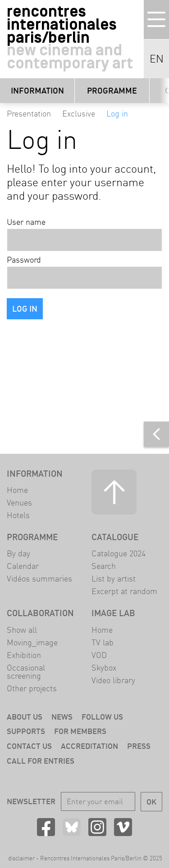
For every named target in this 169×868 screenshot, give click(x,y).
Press (139, 746)
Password (24, 260)
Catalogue (115, 537)
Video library (113, 680)
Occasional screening (26, 672)
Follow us (102, 717)
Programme (112, 91)
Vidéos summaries (39, 579)
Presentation (29, 114)
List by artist (114, 579)
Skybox (104, 668)
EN (157, 59)
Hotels (18, 515)
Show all (22, 630)
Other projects (32, 688)
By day (18, 553)
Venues (19, 503)
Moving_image (32, 642)
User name (26, 222)
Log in (117, 114)
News (62, 717)
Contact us (29, 746)
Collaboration (40, 613)
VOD (99, 655)
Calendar (23, 566)
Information (37, 91)
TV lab (103, 642)
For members (80, 731)
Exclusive (79, 114)
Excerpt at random (124, 591)
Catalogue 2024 (119, 553)
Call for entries (41, 761)
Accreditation (89, 746)
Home (17, 490)
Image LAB (113, 613)
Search (104, 566)
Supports (26, 731)
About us (25, 717)
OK (151, 802)
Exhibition (24, 655)
